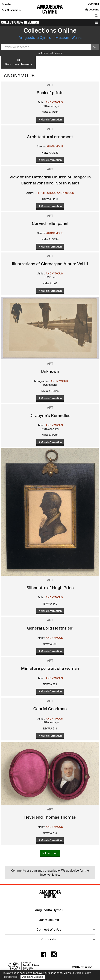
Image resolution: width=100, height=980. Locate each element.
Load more (50, 853)
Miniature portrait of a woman (50, 668)
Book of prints (50, 93)
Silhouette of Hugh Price (50, 588)
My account (92, 9)
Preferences (10, 977)
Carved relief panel (50, 223)
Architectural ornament (50, 137)
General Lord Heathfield (50, 628)
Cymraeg (93, 4)
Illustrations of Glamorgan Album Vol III (50, 264)
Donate (6, 4)
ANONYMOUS (54, 102)
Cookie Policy (83, 973)
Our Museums (11, 10)
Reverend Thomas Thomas (50, 817)
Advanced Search (50, 53)
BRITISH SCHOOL (45, 193)
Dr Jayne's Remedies (50, 415)
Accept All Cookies (33, 977)
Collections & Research (20, 22)
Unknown (50, 371)
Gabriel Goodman (50, 709)
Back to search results (18, 62)
